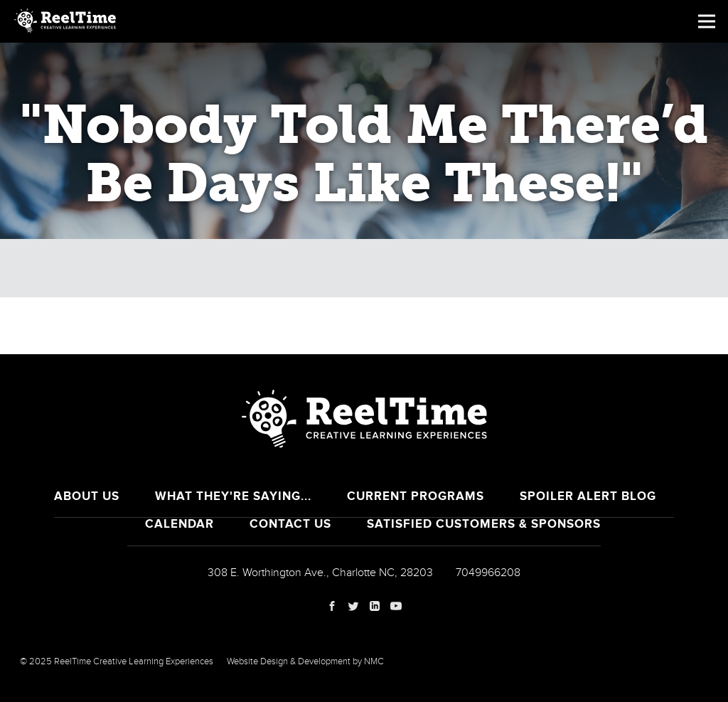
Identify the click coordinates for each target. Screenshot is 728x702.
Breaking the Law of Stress (404, 268)
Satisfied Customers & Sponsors (484, 524)
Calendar (269, 268)
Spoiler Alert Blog (588, 496)
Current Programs (416, 496)
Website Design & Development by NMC (305, 661)
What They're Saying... (233, 496)
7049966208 (488, 573)
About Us (87, 496)
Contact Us (290, 524)
